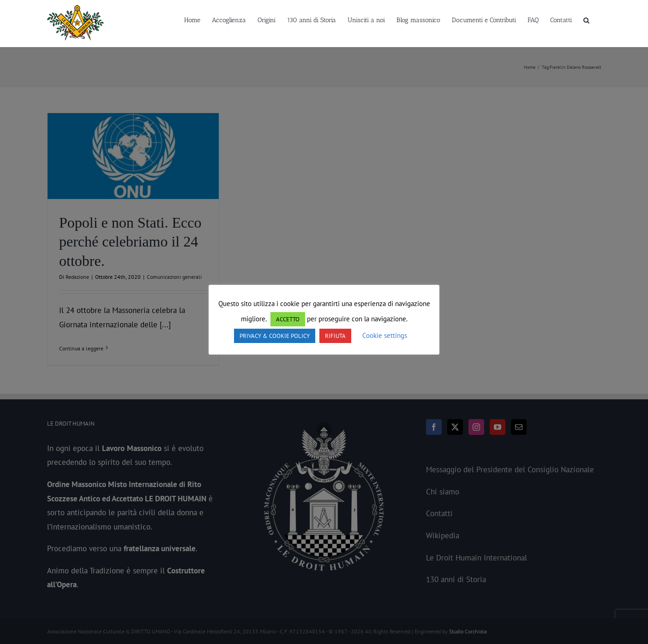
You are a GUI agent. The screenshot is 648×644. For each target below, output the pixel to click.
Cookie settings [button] (385, 335)
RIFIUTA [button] (335, 336)
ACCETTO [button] (288, 319)
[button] (586, 19)
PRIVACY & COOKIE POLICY (275, 336)
